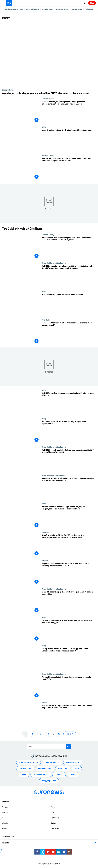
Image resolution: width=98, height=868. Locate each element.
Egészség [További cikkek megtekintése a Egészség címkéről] (63, 768)
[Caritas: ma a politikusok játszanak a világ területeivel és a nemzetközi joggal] (69, 630)
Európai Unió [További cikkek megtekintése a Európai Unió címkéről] (25, 768)
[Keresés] (49, 747)
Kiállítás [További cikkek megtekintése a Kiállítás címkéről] (59, 774)
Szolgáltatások (8, 836)
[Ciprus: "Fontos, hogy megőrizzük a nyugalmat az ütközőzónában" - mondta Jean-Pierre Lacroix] (69, 112)
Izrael (44, 702)
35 (59, 734)
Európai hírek (8, 90)
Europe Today (48, 155)
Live (92, 3)
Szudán (45, 560)
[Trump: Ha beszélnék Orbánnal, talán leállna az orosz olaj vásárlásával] (69, 687)
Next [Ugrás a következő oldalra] (69, 734)
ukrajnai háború (32, 9)
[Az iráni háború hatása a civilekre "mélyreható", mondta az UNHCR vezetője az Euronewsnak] (69, 169)
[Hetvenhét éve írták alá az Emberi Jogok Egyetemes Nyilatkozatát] (69, 432)
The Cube (46, 320)
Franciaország (76, 9)
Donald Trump (48, 9)
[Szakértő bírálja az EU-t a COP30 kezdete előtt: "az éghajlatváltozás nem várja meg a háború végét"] (69, 545)
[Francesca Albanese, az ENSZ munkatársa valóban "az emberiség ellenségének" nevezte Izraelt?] (69, 333)
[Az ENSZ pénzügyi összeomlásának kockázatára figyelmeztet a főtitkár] (69, 403)
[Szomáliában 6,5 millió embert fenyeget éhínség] (69, 304)
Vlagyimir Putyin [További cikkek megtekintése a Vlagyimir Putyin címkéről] (41, 774)
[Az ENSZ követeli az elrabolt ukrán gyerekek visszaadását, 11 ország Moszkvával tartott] (69, 460)
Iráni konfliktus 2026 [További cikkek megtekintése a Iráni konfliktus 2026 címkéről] (29, 762)
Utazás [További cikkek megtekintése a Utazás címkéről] (73, 774)
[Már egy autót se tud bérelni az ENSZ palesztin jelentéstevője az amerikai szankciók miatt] (69, 488)
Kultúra (53, 823)
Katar (44, 504)
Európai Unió (62, 9)
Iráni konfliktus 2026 (14, 9)
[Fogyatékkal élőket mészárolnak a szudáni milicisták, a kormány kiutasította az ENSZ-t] (69, 574)
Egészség (89, 9)
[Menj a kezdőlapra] (9, 3)
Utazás (5, 823)
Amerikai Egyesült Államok (54, 263)
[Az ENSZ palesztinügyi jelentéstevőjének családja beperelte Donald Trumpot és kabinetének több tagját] (69, 276)
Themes (5, 801)
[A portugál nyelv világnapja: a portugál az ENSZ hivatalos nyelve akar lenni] (49, 93)
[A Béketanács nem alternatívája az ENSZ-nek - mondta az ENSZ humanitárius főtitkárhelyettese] (69, 248)
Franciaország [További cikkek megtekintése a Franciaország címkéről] (45, 768)
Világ (44, 127)
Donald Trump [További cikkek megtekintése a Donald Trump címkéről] (73, 762)
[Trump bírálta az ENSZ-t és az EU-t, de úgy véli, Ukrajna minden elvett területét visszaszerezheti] (69, 659)
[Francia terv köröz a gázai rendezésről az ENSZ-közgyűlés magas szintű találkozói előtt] (69, 715)
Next (4, 818)
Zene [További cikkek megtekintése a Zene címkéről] (76, 768)
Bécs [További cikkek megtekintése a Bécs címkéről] (24, 774)
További (5, 843)
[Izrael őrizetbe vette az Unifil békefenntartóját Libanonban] (69, 140)
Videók (5, 828)
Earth (53, 812)
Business (6, 812)
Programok (55, 828)
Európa (5, 807)
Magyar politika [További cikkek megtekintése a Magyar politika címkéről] (49, 781)
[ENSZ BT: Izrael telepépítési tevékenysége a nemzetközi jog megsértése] (69, 602)
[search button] (68, 747)
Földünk (45, 532)
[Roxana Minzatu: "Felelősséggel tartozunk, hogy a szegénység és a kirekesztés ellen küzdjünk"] (69, 517)
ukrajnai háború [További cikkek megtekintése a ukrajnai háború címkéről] (52, 762)
